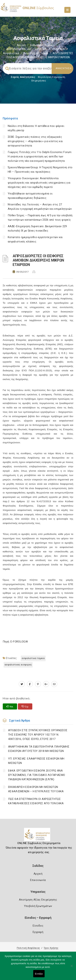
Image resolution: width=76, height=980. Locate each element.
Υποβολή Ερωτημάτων (38, 906)
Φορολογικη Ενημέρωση (51, 77)
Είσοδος (38, 926)
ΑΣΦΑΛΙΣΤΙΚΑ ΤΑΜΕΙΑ (33, 658)
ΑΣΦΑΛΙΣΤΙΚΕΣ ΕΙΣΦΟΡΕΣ (18, 665)
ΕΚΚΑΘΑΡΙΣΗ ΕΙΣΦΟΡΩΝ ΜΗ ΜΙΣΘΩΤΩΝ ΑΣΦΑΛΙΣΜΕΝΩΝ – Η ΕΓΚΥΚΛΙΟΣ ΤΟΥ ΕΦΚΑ (36, 789)
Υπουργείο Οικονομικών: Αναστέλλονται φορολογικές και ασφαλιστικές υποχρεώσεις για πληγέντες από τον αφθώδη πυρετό (39, 183)
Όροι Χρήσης (51, 948)
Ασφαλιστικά (11, 53)
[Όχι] (71, 968)
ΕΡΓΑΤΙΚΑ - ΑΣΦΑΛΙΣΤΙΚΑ (50, 49)
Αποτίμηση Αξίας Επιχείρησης (38, 900)
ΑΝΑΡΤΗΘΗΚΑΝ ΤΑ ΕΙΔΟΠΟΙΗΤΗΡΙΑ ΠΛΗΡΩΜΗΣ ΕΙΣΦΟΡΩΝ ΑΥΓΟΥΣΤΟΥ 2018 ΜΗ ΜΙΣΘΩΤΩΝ (39, 749)
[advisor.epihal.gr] (54, 684)
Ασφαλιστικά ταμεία (36, 53)
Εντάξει (39, 974)
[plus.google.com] (46, 684)
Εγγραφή (38, 932)
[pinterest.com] (38, 684)
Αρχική (21, 45)
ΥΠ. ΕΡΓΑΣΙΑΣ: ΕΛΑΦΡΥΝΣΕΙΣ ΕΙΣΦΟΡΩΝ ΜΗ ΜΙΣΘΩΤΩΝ (36, 761)
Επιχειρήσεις (39, 81)
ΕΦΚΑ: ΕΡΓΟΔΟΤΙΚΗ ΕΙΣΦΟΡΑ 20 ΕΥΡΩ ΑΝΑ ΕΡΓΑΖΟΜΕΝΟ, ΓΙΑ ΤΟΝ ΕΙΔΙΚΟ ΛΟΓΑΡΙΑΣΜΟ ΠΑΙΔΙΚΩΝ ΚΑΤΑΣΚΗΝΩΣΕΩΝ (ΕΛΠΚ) (37, 775)
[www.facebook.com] (30, 684)
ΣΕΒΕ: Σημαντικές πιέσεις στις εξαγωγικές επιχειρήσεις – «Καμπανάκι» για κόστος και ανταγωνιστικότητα (35, 141)
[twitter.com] (22, 684)
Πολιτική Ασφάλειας (28, 948)
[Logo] (38, 836)
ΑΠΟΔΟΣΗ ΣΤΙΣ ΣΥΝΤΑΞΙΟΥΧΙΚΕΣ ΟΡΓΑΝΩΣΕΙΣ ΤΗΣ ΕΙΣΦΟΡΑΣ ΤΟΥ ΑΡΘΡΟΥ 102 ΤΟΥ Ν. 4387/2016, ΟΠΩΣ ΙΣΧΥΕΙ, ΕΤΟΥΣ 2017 (38, 735)
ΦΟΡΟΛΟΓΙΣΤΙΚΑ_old (19, 49)
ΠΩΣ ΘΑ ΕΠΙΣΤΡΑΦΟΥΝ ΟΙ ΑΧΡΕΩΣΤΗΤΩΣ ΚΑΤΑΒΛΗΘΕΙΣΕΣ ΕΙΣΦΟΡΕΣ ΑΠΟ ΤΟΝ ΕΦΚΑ (36, 801)
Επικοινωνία (38, 880)
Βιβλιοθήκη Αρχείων (42, 45)
